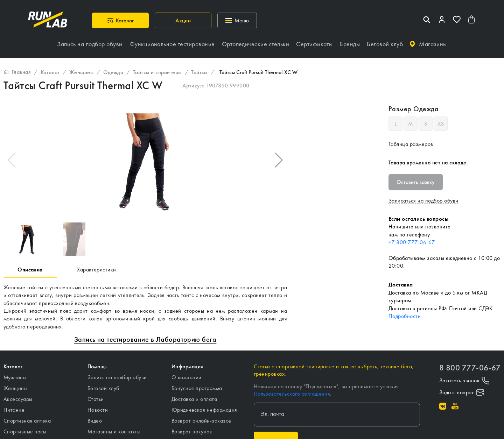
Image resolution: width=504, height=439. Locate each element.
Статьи (96, 399)
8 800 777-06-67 (470, 368)
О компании (187, 377)
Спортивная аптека (27, 421)
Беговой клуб (103, 388)
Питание (14, 410)
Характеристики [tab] (97, 270)
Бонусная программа (197, 388)
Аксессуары (18, 399)
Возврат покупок (192, 431)
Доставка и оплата (194, 399)
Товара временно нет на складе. (428, 162)
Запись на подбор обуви (117, 377)
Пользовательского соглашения (292, 394)
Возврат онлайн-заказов (201, 421)
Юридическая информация (204, 410)
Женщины (15, 388)
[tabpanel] (145, 307)
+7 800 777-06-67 (412, 242)
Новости (98, 410)
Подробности (405, 316)
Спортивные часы (25, 431)
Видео (95, 421)
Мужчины (15, 377)
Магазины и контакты (114, 431)
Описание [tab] (30, 270)
